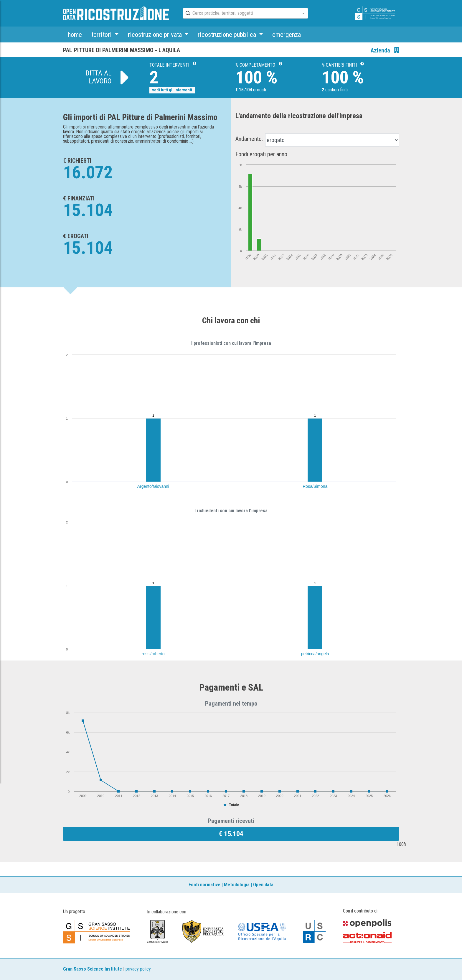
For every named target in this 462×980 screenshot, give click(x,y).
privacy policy (138, 969)
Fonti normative (204, 885)
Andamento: (249, 139)
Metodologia (237, 885)
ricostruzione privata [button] (156, 34)
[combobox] (240, 14)
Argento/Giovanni (153, 486)
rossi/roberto (153, 654)
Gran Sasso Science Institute (93, 969)
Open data (263, 885)
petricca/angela (315, 654)
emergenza (287, 34)
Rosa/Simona (315, 486)
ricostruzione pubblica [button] (228, 34)
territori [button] (102, 34)
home (75, 34)
